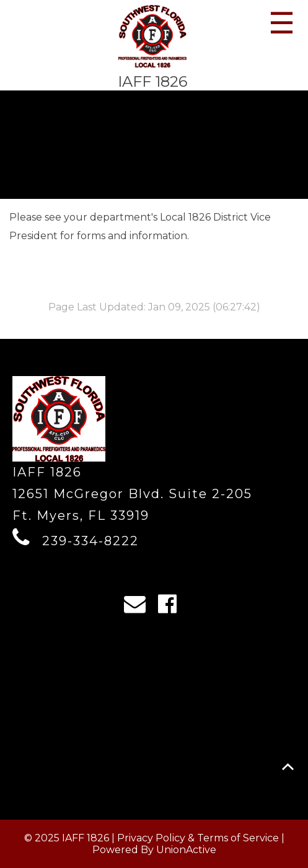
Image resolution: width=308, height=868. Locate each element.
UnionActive (186, 850)
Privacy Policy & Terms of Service (198, 838)
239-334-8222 (90, 541)
